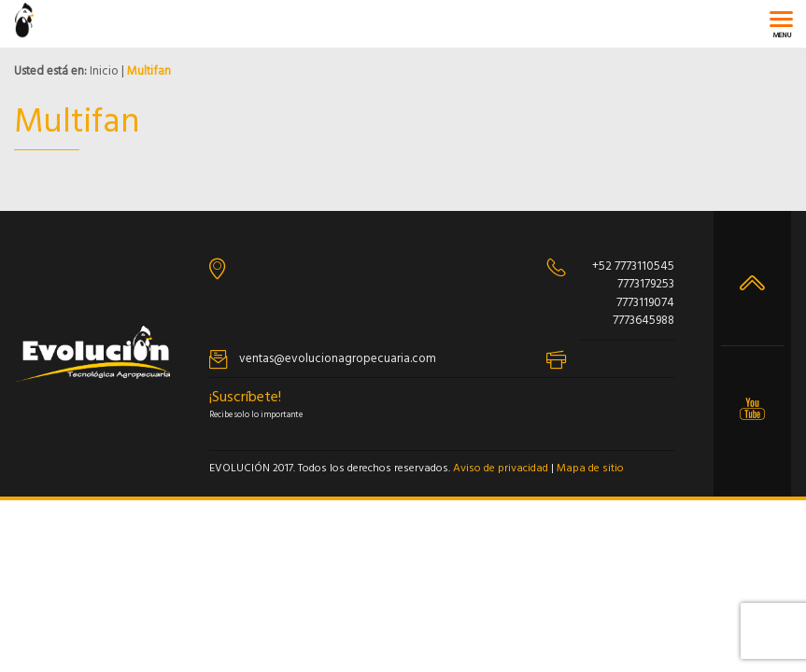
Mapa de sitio (590, 469)
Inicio (104, 71)
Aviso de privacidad (501, 469)
